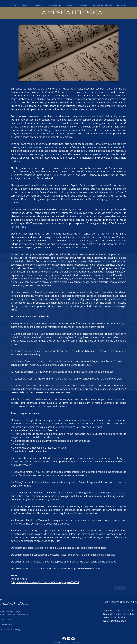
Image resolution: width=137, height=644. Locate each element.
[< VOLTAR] (120, 588)
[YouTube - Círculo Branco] (69, 639)
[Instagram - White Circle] (64, 639)
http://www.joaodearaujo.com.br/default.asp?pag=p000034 (45, 582)
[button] (38, 5)
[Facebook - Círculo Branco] (73, 639)
